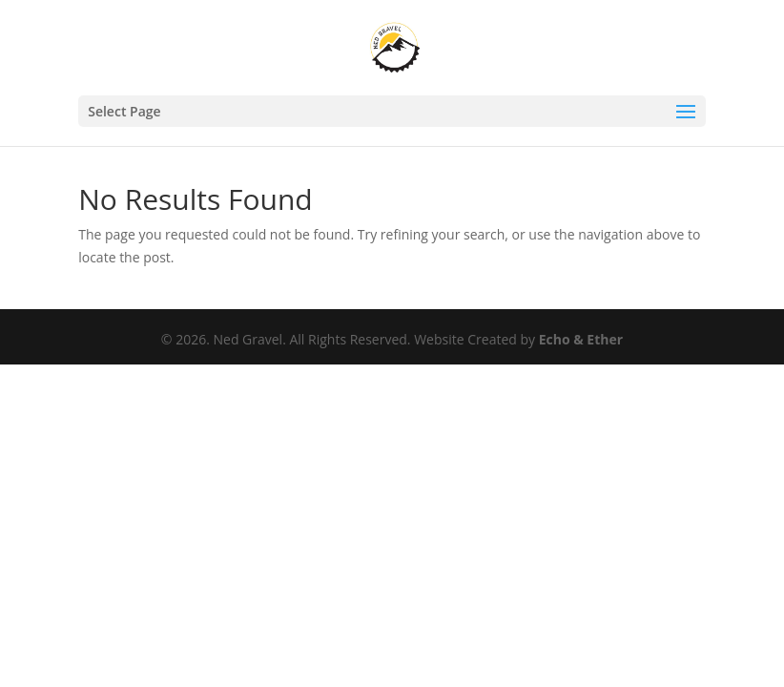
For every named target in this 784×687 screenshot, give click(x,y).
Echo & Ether (581, 339)
